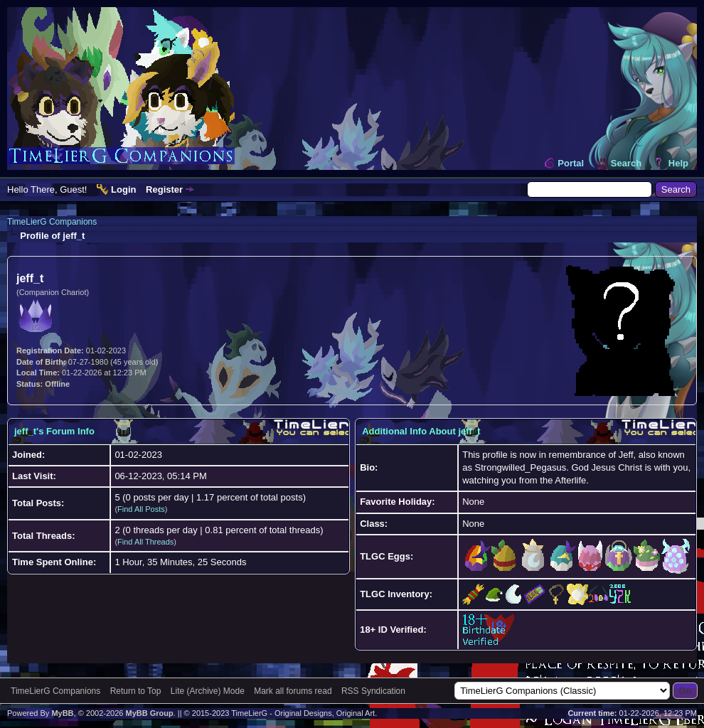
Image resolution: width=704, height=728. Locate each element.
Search (626, 163)
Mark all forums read (293, 691)
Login (123, 189)
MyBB (62, 713)
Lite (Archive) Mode (208, 691)
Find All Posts (141, 509)
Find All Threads (145, 542)
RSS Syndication (373, 691)
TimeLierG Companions (52, 222)
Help (678, 163)
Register (164, 189)
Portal (571, 163)
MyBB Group (149, 713)
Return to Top (136, 691)
